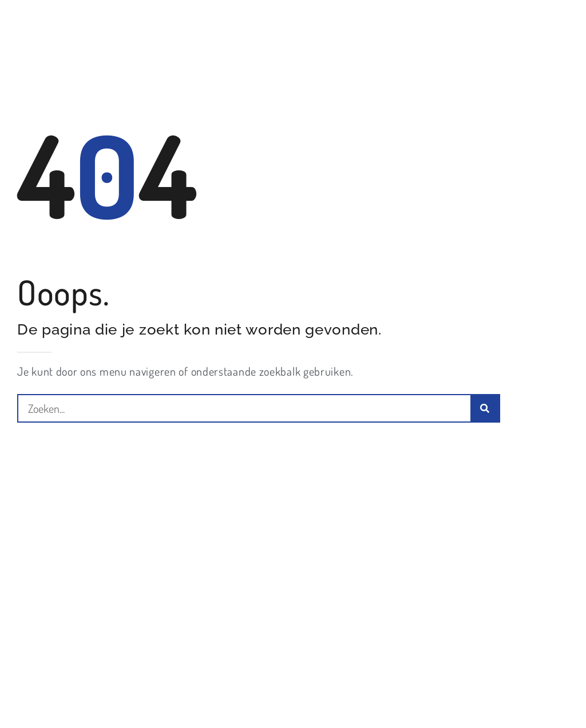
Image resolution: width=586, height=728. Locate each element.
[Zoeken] (485, 408)
